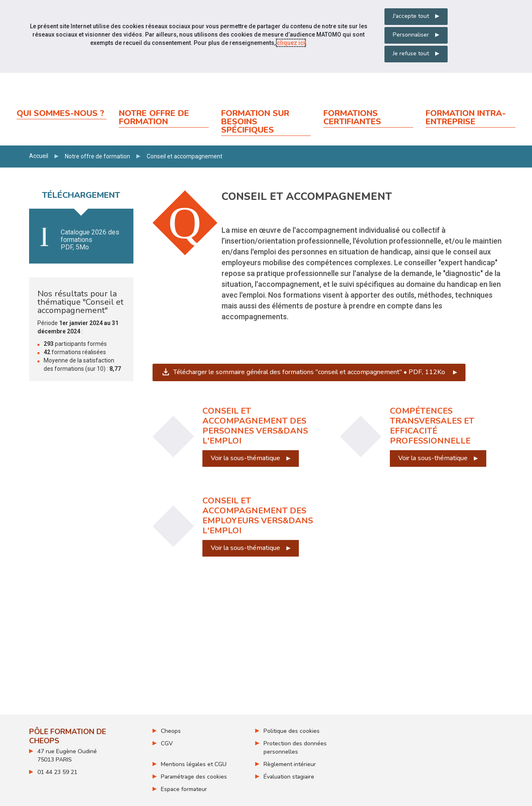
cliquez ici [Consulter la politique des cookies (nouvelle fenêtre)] (291, 43)
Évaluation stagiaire (289, 777)
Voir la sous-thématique (245, 458)
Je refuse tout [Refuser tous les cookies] (411, 53)
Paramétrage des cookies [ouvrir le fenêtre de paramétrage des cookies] (194, 777)
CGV (167, 743)
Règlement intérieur (290, 764)
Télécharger (81, 240)
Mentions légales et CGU (194, 764)
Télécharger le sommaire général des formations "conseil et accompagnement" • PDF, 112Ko (313, 372)
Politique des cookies (292, 731)
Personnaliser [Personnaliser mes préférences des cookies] (411, 35)
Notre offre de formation (97, 156)
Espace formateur (184, 789)
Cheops (171, 731)
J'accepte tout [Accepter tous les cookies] (411, 16)
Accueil (39, 156)
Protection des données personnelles (295, 748)
